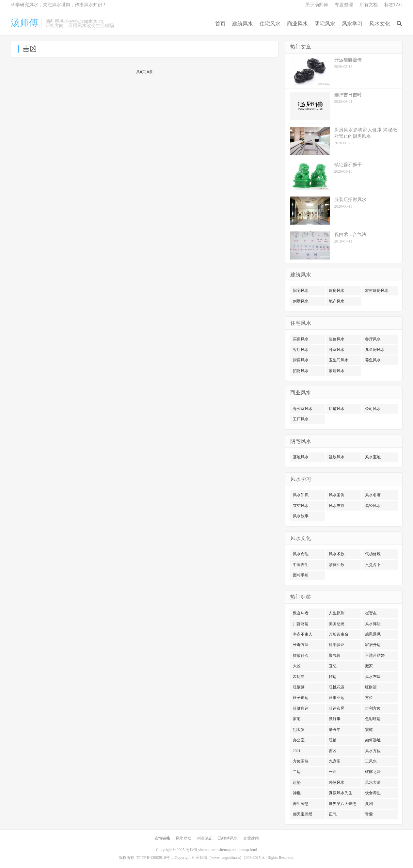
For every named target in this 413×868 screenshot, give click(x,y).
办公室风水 (303, 409)
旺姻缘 (299, 687)
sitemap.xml (208, 850)
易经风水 (373, 506)
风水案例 (337, 495)
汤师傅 (24, 23)
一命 (333, 772)
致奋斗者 (301, 613)
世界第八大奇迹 (342, 804)
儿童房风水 (375, 350)
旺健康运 (301, 708)
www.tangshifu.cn (225, 858)
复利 (369, 804)
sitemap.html (247, 850)
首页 (220, 24)
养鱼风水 (373, 360)
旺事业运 (337, 698)
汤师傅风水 (228, 838)
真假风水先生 (341, 793)
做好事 (335, 719)
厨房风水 (301, 360)
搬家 (369, 666)
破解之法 (373, 772)
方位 (369, 698)
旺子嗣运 (301, 698)
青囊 (369, 814)
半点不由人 (303, 634)
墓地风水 (301, 457)
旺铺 (333, 740)
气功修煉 (373, 554)
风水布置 (337, 506)
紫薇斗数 (337, 565)
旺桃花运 (337, 687)
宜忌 (333, 666)
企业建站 (251, 838)
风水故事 (301, 516)
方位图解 (301, 761)
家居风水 (337, 371)
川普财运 (301, 624)
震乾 (369, 730)
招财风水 (301, 371)
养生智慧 (301, 804)
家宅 (297, 719)
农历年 (299, 677)
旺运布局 (337, 708)
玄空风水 (301, 506)
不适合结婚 (375, 655)
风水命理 (301, 554)
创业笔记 (205, 838)
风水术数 (337, 554)
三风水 (371, 761)
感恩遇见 (373, 634)
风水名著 (373, 495)
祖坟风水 (337, 457)
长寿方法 (301, 645)
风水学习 (352, 24)
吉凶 (333, 751)
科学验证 (337, 645)
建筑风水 (243, 24)
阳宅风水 (301, 291)
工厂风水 (301, 419)
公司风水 (373, 409)
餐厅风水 (373, 339)
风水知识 (301, 495)
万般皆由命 (339, 634)
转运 (333, 677)
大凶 (297, 666)
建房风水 (337, 291)
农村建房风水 (377, 291)
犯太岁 (299, 730)
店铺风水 (337, 409)
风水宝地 (373, 457)
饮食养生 (373, 793)
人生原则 (337, 613)
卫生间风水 (339, 360)
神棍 (297, 793)
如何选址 (373, 740)
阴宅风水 (325, 24)
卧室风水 (337, 350)
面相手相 (301, 575)
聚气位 (335, 655)
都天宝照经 (303, 814)
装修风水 (337, 339)
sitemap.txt (227, 850)
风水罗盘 (183, 838)
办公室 (299, 740)
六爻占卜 (373, 565)
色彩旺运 (373, 719)
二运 (297, 772)
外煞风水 (337, 782)
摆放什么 (301, 655)
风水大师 (373, 782)
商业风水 (297, 24)
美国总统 (337, 624)
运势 (297, 782)
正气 (333, 814)
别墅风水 (301, 301)
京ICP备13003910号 (153, 858)
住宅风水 (270, 24)
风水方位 (373, 751)
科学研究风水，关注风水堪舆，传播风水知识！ (59, 5)
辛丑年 (335, 730)
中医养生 (301, 565)
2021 (297, 751)
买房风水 (301, 339)
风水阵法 (373, 624)
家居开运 (373, 645)
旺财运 (371, 687)
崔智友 (371, 613)
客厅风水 (301, 350)
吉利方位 (373, 708)
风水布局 (373, 677)
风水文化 (380, 24)
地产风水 (337, 301)
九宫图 (335, 761)
